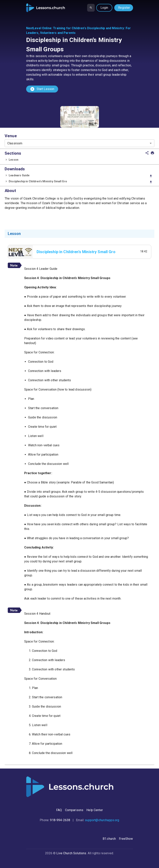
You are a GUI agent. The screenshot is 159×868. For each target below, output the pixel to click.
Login (104, 8)
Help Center (95, 810)
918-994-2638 (60, 820)
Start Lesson (42, 89)
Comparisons (74, 810)
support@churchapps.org (102, 820)
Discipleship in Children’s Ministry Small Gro (81, 182)
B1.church (109, 839)
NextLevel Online (39, 28)
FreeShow (126, 839)
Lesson (14, 160)
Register (124, 8)
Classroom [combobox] (15, 143)
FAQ (59, 810)
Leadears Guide (81, 176)
